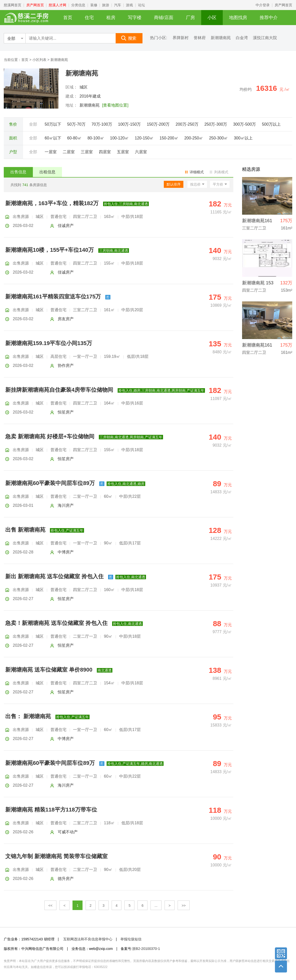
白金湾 (242, 38)
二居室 (69, 152)
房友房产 (66, 319)
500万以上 (271, 124)
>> (184, 906)
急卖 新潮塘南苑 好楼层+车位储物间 (50, 436)
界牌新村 (181, 38)
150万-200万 (158, 124)
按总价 (195, 184)
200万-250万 (187, 124)
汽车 (118, 5)
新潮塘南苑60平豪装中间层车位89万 (50, 483)
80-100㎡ (96, 138)
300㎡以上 (243, 138)
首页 (68, 18)
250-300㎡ (218, 138)
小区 (212, 18)
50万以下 (53, 124)
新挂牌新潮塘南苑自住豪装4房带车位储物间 (59, 390)
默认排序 (174, 184)
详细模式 (197, 172)
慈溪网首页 (13, 5)
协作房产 (66, 365)
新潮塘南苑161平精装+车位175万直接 (257, 347)
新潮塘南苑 (221, 38)
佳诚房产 (66, 226)
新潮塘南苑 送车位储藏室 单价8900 (49, 670)
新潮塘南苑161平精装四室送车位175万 (53, 297)
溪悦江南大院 (265, 38)
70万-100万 (102, 124)
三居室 (87, 152)
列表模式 (221, 172)
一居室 (51, 152)
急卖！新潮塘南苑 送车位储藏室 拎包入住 (56, 623)
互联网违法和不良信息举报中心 (88, 939)
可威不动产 (68, 832)
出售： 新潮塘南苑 (28, 716)
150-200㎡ (169, 138)
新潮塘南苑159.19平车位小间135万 (49, 343)
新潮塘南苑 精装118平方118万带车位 (51, 810)
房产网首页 (35, 5)
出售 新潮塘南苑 (25, 530)
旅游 (106, 5)
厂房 (190, 18)
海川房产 (66, 505)
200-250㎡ (194, 138)
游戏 (129, 5)
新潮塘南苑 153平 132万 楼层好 (258, 284)
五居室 (123, 152)
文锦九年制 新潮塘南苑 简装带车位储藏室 (56, 856)
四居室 (105, 152)
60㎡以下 (53, 138)
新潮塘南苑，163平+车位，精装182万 (52, 203)
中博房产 (66, 552)
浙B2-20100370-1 (146, 949)
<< (50, 906)
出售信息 (18, 172)
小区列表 (39, 60)
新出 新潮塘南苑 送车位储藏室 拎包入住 (54, 576)
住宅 (89, 18)
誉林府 (200, 38)
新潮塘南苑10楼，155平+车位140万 (50, 250)
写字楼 (135, 18)
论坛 (141, 5)
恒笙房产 (66, 412)
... (156, 906)
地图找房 (238, 18)
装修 (94, 5)
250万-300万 (216, 124)
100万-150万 (130, 124)
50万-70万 (76, 124)
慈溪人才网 (57, 5)
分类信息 (78, 5)
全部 (33, 124)
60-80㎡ (74, 138)
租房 (111, 18)
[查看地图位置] (115, 105)
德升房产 (66, 879)
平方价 (218, 184)
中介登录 (263, 5)
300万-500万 (244, 124)
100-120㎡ (120, 138)
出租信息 (47, 172)
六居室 (141, 152)
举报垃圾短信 (131, 939)
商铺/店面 (164, 18)
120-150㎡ (144, 138)
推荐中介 (269, 18)
